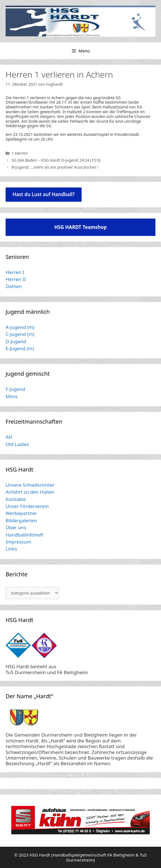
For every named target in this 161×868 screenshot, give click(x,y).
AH (9, 437)
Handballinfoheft (24, 535)
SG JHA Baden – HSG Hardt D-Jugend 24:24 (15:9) (56, 160)
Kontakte (16, 499)
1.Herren (20, 153)
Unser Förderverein (27, 506)
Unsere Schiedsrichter (30, 485)
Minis (12, 396)
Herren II (16, 279)
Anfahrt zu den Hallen (30, 492)
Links (11, 549)
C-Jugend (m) (20, 334)
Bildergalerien (21, 520)
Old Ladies (17, 444)
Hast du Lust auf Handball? (44, 194)
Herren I (15, 272)
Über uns (16, 527)
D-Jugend (16, 341)
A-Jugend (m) (20, 327)
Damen (14, 286)
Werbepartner (21, 513)
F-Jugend (15, 389)
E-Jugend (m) (20, 348)
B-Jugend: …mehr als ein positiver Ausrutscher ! (55, 167)
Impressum (18, 542)
